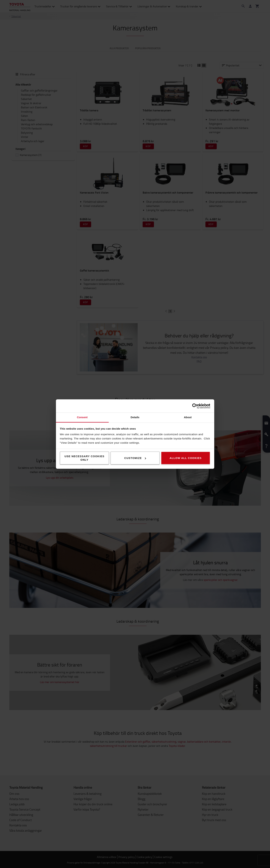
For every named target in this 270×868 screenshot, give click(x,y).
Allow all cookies (186, 458)
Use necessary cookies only (84, 458)
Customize (135, 458)
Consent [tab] (82, 417)
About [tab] (188, 417)
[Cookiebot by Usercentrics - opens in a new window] (195, 406)
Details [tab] (135, 417)
